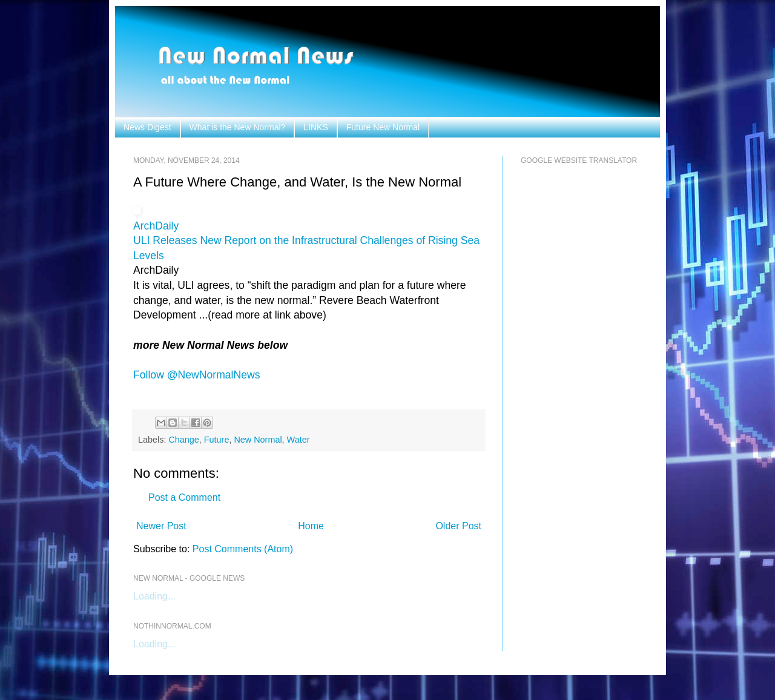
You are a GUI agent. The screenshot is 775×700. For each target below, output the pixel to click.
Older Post (458, 526)
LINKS (315, 127)
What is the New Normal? (238, 127)
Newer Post (161, 526)
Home (311, 526)
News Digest (147, 127)
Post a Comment (184, 497)
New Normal (258, 440)
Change (183, 440)
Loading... (154, 596)
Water (298, 440)
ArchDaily (156, 226)
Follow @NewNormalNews (196, 375)
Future (217, 440)
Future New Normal (383, 127)
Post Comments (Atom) (243, 549)
